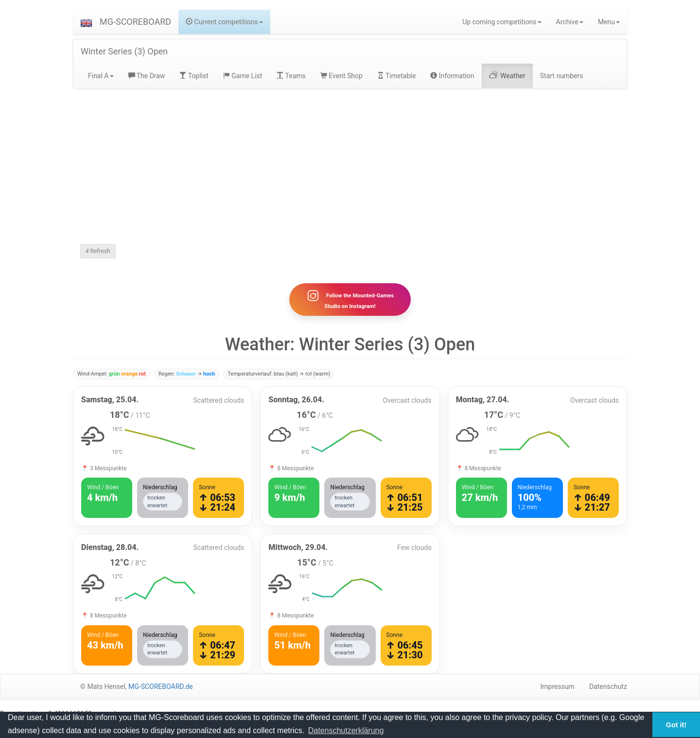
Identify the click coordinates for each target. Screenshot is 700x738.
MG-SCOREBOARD (135, 22)
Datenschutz (608, 687)
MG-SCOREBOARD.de (161, 687)
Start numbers (562, 76)
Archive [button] (570, 22)
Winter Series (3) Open (124, 51)
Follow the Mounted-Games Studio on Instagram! (350, 299)
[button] (86, 22)
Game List (243, 76)
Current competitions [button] (224, 22)
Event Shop (341, 76)
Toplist (194, 76)
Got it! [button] (676, 725)
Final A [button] (101, 76)
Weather (507, 76)
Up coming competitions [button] (502, 22)
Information (452, 76)
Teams (291, 76)
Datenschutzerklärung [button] (346, 730)
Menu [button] (609, 22)
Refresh (98, 251)
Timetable (397, 76)
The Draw (147, 76)
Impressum (558, 687)
